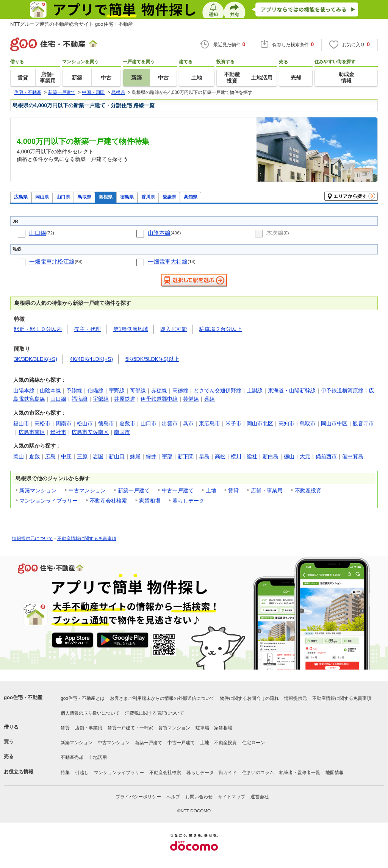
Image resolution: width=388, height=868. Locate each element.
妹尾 (135, 456)
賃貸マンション (174, 728)
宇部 (167, 456)
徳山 (289, 456)
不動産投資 (308, 490)
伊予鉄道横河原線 (342, 390)
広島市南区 (32, 432)
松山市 (85, 423)
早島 (204, 456)
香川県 (148, 197)
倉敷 (34, 456)
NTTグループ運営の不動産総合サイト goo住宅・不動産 (72, 24)
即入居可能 (174, 329)
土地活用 (98, 757)
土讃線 (255, 390)
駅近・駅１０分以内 (38, 329)
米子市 (233, 423)
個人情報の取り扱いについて (90, 713)
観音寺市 (363, 423)
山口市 (149, 423)
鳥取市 (308, 423)
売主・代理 (88, 329)
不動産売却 (72, 757)
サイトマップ (232, 797)
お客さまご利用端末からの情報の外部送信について (162, 698)
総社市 (58, 432)
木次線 (275, 233)
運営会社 (260, 797)
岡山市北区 (260, 423)
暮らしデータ (188, 501)
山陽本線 (24, 390)
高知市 (286, 423)
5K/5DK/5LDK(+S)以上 (152, 359)
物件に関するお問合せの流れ (249, 698)
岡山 (19, 456)
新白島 (271, 456)
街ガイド (228, 773)
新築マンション (38, 490)
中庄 (66, 456)
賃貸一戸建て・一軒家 (130, 728)
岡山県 (42, 197)
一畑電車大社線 (168, 261)
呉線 (210, 399)
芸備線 (191, 399)
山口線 (38, 233)
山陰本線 (159, 233)
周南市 (64, 423)
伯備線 (95, 390)
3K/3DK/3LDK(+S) (36, 359)
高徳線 (180, 390)
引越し (82, 773)
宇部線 (101, 399)
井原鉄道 (125, 399)
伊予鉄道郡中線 (159, 399)
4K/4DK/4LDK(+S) (91, 359)
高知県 (191, 197)
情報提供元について (33, 539)
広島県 (21, 197)
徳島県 (127, 197)
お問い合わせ (199, 797)
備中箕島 (353, 456)
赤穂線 (159, 390)
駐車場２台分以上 (221, 329)
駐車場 (202, 728)
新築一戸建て (134, 490)
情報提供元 (296, 698)
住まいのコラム (258, 773)
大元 (305, 456)
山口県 (63, 197)
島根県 (106, 197)
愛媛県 (169, 197)
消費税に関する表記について (155, 713)
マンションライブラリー (48, 501)
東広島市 (210, 423)
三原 (82, 456)
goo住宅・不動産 (23, 697)
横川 (236, 456)
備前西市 (326, 456)
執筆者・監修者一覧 (300, 773)
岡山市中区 (334, 423)
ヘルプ (173, 797)
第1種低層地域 (131, 329)
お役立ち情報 (19, 772)
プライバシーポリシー (138, 797)
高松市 (42, 423)
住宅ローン (253, 743)
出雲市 (170, 423)
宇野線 (117, 390)
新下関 (186, 456)
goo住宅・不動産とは (83, 698)
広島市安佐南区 (90, 432)
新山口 (117, 456)
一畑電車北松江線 (52, 261)
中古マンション (87, 490)
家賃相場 (150, 501)
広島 (50, 456)
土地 (211, 490)
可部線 (138, 390)
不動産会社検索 (108, 501)
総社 (252, 456)
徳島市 (106, 423)
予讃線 (74, 390)
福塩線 (80, 399)
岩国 (98, 456)
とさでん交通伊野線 (217, 390)
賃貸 (233, 490)
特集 (65, 773)
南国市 (122, 432)
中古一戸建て (178, 490)
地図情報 (335, 773)
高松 (220, 456)
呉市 (188, 423)
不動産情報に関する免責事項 (87, 539)
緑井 (151, 456)
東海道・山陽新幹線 (292, 390)
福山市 (21, 423)
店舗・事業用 (267, 490)
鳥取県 (84, 197)
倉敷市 (127, 423)
